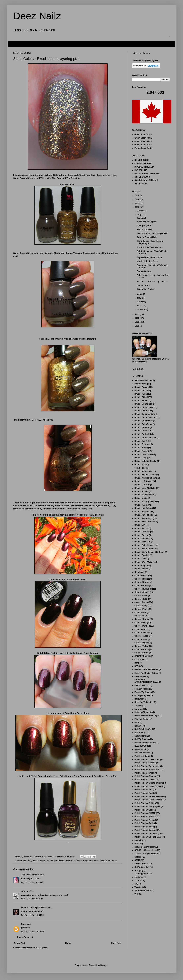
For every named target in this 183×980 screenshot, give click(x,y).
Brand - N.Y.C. (141, 505)
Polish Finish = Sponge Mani (148, 837)
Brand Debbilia (141, 569)
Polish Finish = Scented (145, 830)
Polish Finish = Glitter (145, 803)
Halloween (139, 699)
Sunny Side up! (144, 271)
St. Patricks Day (142, 867)
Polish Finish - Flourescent (147, 766)
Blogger (104, 965)
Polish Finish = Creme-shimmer (149, 783)
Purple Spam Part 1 (143, 148)
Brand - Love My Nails (145, 488)
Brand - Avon (140, 394)
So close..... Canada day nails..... (152, 282)
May (140, 298)
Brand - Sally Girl (142, 542)
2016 (137, 196)
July (140, 215)
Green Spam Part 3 (143, 141)
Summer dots (143, 285)
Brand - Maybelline (143, 495)
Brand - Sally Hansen (30, 861)
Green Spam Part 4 (143, 145)
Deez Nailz (37, 16)
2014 (137, 200)
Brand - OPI (140, 525)
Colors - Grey (141, 606)
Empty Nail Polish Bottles (146, 673)
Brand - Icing (140, 458)
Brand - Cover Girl (143, 431)
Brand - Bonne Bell (143, 404)
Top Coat (139, 887)
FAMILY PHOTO (142, 685)
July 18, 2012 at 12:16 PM (32, 932)
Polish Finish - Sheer (144, 773)
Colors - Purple (141, 626)
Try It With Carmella (30, 875)
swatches (139, 877)
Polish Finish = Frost (144, 793)
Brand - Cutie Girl (143, 434)
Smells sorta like (145, 230)
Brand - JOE (140, 464)
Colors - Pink (140, 623)
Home (68, 943)
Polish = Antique (142, 756)
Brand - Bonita (141, 401)
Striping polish (141, 874)
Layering (138, 709)
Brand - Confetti (142, 427)
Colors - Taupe (111, 861)
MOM (137, 722)
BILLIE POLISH (141, 160)
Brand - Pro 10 (141, 528)
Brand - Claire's (142, 411)
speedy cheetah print (147, 222)
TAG (136, 884)
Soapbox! (141, 218)
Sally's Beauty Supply (145, 847)
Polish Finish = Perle (144, 823)
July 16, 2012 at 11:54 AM (32, 915)
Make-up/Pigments (143, 712)
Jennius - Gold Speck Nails (33, 908)
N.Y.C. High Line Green (148, 261)
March (141, 306)
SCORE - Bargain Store (145, 854)
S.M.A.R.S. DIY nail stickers (150, 247)
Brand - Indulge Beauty (145, 461)
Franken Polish (141, 689)
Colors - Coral (141, 596)
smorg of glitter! (144, 226)
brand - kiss (140, 468)
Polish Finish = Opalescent (147, 759)
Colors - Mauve (141, 609)
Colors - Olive (141, 616)
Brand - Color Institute (145, 414)
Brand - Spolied (142, 555)
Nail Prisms (140, 733)
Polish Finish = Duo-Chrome (148, 786)
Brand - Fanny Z (142, 451)
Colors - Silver (141, 633)
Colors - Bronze (142, 582)
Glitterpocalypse (142, 695)
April (140, 302)
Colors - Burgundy (84, 861)
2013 (137, 204)
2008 (137, 326)
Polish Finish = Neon (144, 820)
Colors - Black (141, 575)
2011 (137, 314)
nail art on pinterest (141, 53)
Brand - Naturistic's (143, 518)
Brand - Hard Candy (144, 454)
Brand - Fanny (141, 448)
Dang (137, 663)
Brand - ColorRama (143, 424)
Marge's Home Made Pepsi (147, 716)
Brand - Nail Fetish (143, 508)
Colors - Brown (141, 585)
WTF (137, 894)
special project (141, 864)
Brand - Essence (142, 444)
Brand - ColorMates (144, 421)
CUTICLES (139, 660)
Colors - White (141, 643)
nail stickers (140, 736)
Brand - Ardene (141, 387)
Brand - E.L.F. (141, 441)
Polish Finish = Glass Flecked (148, 800)
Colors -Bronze (141, 649)
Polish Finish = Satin (144, 827)
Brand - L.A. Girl (142, 485)
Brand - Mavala (141, 491)
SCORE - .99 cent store (145, 850)
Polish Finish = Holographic (147, 806)
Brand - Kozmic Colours (146, 478)
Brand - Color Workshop (146, 417)
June (140, 294)
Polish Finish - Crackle (145, 763)
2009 (137, 322)
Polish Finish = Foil (143, 790)
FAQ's (14, 44)
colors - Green (141, 602)
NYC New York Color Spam (147, 174)
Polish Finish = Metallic (145, 817)
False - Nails (140, 676)
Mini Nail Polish (142, 719)
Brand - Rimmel (142, 538)
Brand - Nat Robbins (144, 515)
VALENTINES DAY (143, 891)
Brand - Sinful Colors (49, 861)
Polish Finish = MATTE (145, 813)
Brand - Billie (140, 397)
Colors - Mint (140, 613)
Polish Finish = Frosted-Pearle (149, 796)
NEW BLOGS (140, 746)
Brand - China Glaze (144, 407)
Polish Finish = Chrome (145, 776)
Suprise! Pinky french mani (150, 257)
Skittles (138, 857)
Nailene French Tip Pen (145, 743)
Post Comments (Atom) (37, 948)
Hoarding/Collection (144, 702)
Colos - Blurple (141, 653)
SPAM (137, 860)
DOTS (137, 666)
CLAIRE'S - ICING (143, 163)
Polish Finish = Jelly (144, 810)
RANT (137, 844)
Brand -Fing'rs (141, 565)
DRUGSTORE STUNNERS (146, 670)
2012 (137, 207)
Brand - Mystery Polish (145, 502)
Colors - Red (140, 629)
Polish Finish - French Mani (147, 770)
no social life (140, 749)
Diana (23, 924)
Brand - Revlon (141, 535)
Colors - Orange (142, 619)
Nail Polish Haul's (143, 729)
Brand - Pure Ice (142, 532)
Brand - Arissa (141, 391)
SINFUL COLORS (142, 177)
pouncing (139, 840)
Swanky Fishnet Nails (147, 237)
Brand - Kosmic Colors (145, 475)
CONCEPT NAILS (142, 656)
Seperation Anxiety (146, 289)
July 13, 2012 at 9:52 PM (32, 899)
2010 (137, 318)
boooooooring (141, 384)
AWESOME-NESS (143, 380)
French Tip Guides (143, 692)
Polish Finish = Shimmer (146, 833)
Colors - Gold (98, 861)
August (141, 211)
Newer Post (19, 943)
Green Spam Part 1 (143, 135)
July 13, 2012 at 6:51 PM (32, 882)
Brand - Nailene (142, 512)
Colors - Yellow (141, 646)
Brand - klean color (143, 471)
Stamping (139, 870)
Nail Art (138, 726)
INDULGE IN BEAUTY (144, 167)
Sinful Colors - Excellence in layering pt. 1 (150, 242)
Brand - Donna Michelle (145, 438)
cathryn (24, 891)
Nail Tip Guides (142, 739)
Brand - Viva (140, 559)
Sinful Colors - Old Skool (146, 180)
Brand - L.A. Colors (143, 481)
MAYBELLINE (141, 170)
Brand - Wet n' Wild (67, 861)
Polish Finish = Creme (145, 780)
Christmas (139, 572)
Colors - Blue (141, 579)
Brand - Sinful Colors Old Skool (149, 552)
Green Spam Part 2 (143, 138)
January (141, 309)
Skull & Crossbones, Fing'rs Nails (153, 233)
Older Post (116, 943)
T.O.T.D (138, 881)
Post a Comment (25, 937)
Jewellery (139, 706)
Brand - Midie (141, 498)
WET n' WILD (140, 184)
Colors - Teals (141, 639)
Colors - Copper (142, 592)
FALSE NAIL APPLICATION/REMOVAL (146, 681)
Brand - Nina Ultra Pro (145, 522)
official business (142, 753)
